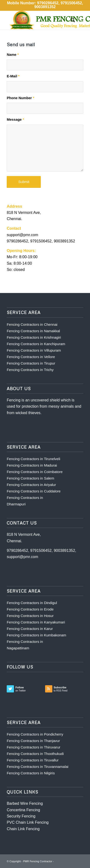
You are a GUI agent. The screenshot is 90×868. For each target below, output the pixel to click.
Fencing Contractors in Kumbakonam (36, 635)
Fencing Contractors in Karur (30, 629)
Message (15, 120)
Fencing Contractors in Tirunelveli (33, 459)
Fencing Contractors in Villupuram (34, 350)
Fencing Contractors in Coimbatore (35, 472)
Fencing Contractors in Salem (30, 478)
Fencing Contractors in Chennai (32, 324)
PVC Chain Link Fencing (28, 822)
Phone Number (21, 98)
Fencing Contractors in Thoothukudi (35, 754)
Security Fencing (21, 816)
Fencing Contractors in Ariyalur (31, 485)
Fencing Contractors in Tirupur (31, 363)
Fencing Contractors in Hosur (30, 616)
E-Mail (13, 76)
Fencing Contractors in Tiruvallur (33, 760)
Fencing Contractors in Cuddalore (34, 491)
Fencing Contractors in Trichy (30, 370)
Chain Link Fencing (23, 829)
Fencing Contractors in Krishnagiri (34, 337)
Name (13, 55)
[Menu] (81, 20)
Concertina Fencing (23, 810)
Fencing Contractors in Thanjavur (33, 741)
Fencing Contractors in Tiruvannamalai (38, 767)
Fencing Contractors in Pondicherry (35, 734)
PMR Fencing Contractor (38, 861)
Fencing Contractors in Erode (30, 609)
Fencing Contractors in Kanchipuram (36, 344)
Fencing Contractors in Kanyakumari (36, 622)
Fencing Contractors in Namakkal (33, 331)
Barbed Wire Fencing (25, 803)
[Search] (70, 20)
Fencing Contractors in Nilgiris (31, 773)
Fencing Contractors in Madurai (32, 465)
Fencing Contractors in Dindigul (32, 603)
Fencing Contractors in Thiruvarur (33, 747)
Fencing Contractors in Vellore (31, 357)
